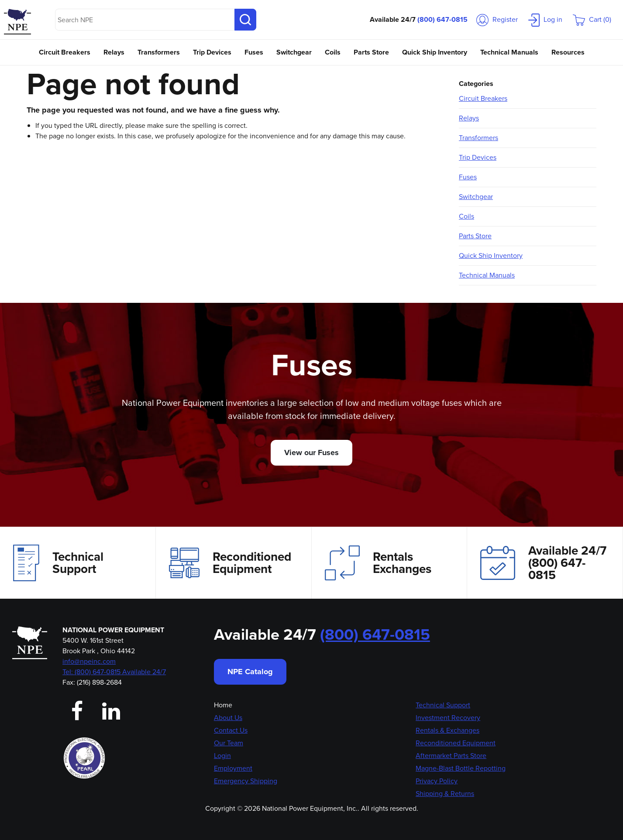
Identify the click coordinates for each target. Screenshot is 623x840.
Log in (545, 19)
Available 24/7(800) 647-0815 (543, 563)
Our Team (229, 743)
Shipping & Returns (445, 794)
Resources (568, 52)
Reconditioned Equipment (230, 563)
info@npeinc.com (89, 661)
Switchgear (294, 52)
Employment (233, 768)
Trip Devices (212, 52)
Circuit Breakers (65, 52)
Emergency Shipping (246, 781)
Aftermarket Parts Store (451, 756)
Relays (114, 52)
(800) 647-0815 (442, 19)
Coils (333, 52)
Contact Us (231, 730)
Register (497, 19)
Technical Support (58, 563)
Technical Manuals (509, 52)
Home (223, 705)
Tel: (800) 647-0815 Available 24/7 (114, 672)
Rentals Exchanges (378, 563)
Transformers (159, 52)
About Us (228, 718)
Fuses (254, 52)
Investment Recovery (448, 718)
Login (222, 756)
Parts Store (371, 52)
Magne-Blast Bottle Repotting (461, 768)
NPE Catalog (250, 672)
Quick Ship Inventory (435, 52)
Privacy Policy (437, 781)
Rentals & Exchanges (447, 730)
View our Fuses (311, 453)
